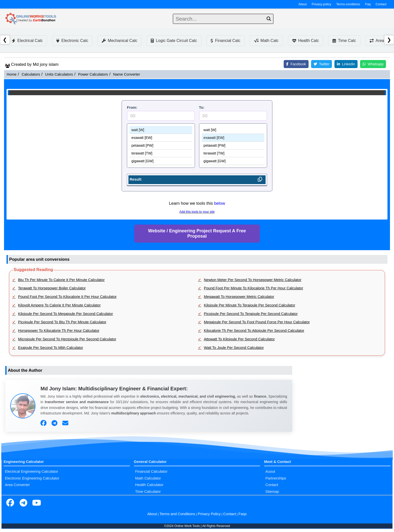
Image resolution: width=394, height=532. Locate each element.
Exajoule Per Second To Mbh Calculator (51, 348)
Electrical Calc (27, 41)
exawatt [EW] (161, 138)
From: (132, 108)
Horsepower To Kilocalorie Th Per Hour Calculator (59, 331)
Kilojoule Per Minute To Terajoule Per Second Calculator (250, 305)
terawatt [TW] (161, 153)
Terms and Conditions (177, 514)
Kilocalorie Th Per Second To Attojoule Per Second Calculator (254, 331)
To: (202, 108)
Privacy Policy (209, 514)
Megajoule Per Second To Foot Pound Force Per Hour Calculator (257, 322)
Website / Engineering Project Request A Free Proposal (197, 233)
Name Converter (127, 74)
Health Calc (306, 41)
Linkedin (346, 64)
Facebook (296, 64)
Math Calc (266, 41)
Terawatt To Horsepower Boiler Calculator (52, 288)
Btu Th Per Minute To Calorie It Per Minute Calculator (61, 280)
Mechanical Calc (119, 41)
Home (11, 74)
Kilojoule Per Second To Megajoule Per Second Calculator (66, 314)
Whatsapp (373, 64)
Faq (368, 4)
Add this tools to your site (197, 212)
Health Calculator (149, 485)
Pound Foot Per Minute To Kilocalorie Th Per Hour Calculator (253, 288)
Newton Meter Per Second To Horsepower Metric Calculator (253, 280)
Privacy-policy (322, 4)
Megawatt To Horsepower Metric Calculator (239, 297)
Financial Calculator (151, 471)
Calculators (31, 74)
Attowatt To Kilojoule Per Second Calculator (239, 339)
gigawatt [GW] (161, 161)
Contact (381, 4)
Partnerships (276, 478)
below (220, 203)
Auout (270, 471)
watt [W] (161, 130)
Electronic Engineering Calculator (32, 478)
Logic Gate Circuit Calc (174, 41)
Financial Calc (225, 41)
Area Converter (17, 485)
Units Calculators (59, 74)
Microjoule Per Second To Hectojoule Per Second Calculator (67, 339)
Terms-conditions (348, 4)
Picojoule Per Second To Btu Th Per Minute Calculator (62, 322)
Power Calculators (93, 74)
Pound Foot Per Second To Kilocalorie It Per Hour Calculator (67, 297)
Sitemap (272, 492)
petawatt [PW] (161, 146)
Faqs (243, 514)
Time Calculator (148, 492)
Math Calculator (148, 478)
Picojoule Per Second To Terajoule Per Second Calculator (251, 314)
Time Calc (344, 41)
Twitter (322, 64)
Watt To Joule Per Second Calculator (234, 348)
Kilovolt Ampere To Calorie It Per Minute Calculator (59, 305)
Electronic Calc (72, 41)
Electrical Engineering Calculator (31, 471)
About (303, 4)
